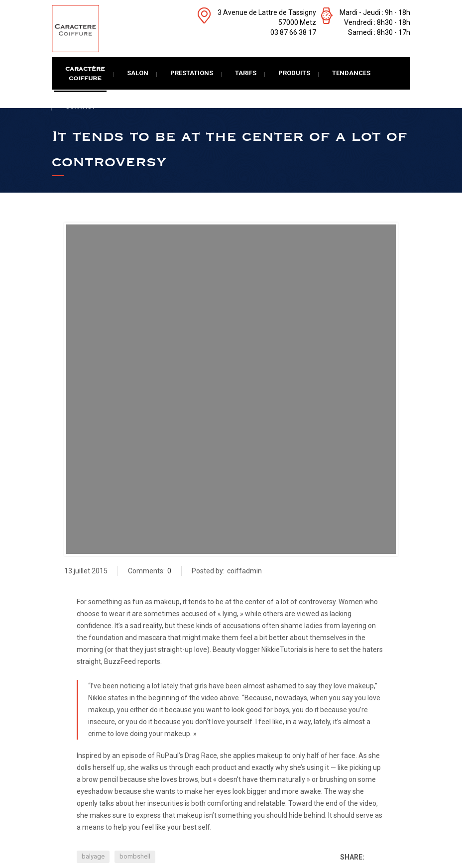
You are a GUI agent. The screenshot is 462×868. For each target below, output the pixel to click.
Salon (138, 73)
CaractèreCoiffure (85, 74)
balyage (93, 856)
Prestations (192, 73)
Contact (80, 106)
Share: (352, 857)
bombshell (135, 856)
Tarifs (246, 73)
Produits (294, 73)
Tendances (351, 73)
